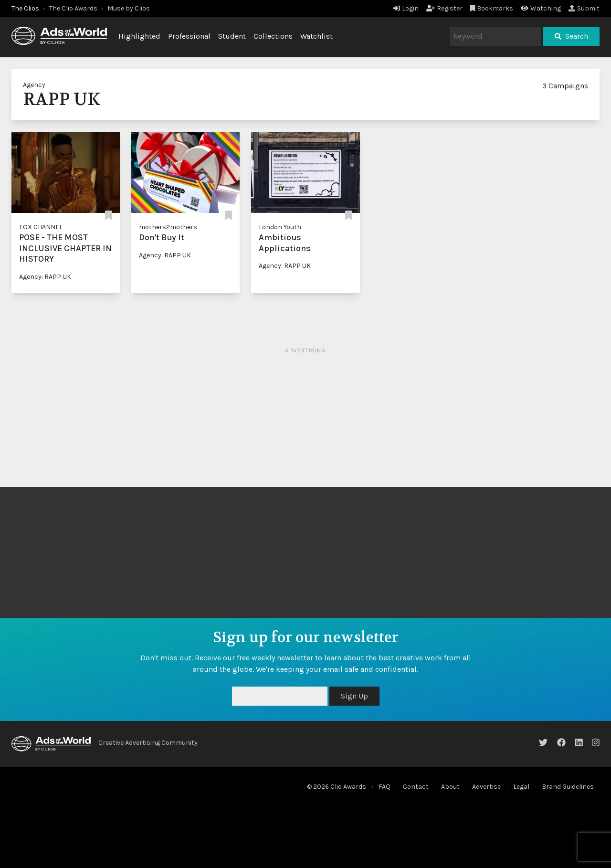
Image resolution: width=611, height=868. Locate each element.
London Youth (280, 227)
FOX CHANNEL (41, 227)
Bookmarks (492, 8)
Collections (273, 36)
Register (444, 8)
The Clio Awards (73, 8)
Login (406, 8)
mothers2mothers (168, 227)
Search (571, 36)
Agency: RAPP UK (45, 277)
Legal (521, 787)
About (450, 787)
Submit (584, 8)
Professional (189, 36)
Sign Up (354, 696)
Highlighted (139, 36)
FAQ (385, 787)
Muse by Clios (129, 8)
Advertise (486, 787)
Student (232, 36)
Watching (541, 8)
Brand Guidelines (568, 787)
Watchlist (316, 36)
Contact (416, 787)
